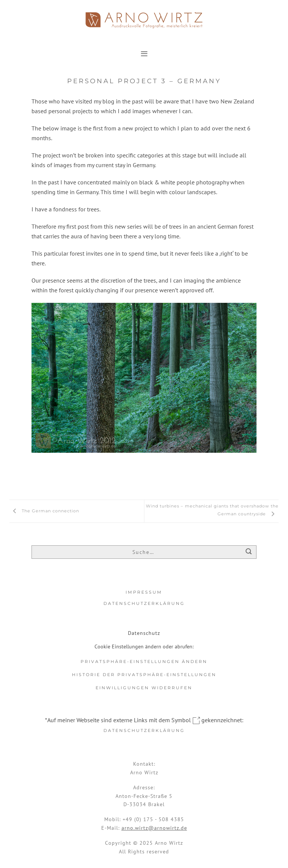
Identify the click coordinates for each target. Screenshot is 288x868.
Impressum (144, 592)
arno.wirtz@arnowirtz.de (154, 828)
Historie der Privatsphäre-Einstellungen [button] (144, 675)
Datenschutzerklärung (144, 603)
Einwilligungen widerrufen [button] (144, 688)
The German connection (44, 511)
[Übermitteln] (249, 552)
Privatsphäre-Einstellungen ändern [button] (144, 661)
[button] (144, 53)
